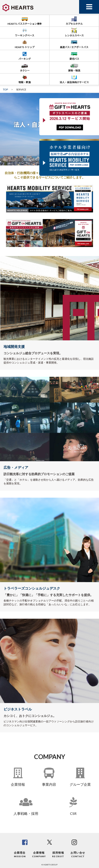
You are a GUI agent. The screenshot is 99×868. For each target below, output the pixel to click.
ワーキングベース (25, 32)
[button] (45, 117)
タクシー (25, 67)
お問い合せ (78, 854)
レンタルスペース (74, 32)
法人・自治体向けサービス (74, 79)
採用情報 (58, 854)
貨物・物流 (74, 67)
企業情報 (18, 784)
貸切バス (74, 55)
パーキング (25, 55)
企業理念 (20, 854)
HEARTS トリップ (25, 44)
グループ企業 (80, 784)
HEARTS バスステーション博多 (25, 20)
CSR (73, 813)
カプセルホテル (74, 20)
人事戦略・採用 (26, 813)
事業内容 (49, 784)
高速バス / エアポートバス (74, 44)
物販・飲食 (25, 79)
